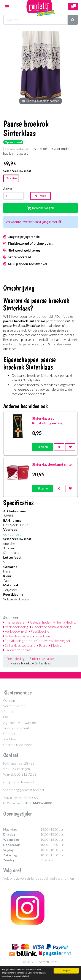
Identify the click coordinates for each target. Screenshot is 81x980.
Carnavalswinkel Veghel (52, 641)
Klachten (10, 739)
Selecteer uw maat (17, 171)
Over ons (10, 701)
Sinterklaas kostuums (19, 645)
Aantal (8, 189)
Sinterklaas (42, 636)
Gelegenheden (40, 622)
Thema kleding (65, 622)
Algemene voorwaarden (20, 723)
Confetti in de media (18, 745)
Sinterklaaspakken (17, 636)
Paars (42, 645)
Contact (9, 734)
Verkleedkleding (16, 627)
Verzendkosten (14, 706)
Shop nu (43, 447)
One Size (11, 178)
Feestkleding (39, 631)
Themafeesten (15, 622)
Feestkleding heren (18, 641)
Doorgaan (66, 971)
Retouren (10, 712)
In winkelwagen (41, 208)
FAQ (6, 717)
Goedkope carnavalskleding (51, 627)
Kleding (55, 645)
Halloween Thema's (18, 650)
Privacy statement (16, 728)
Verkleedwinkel (15, 631)
